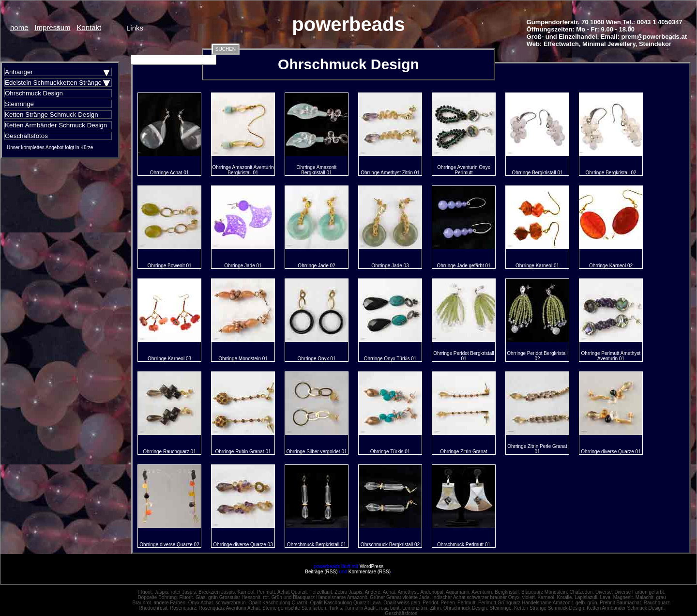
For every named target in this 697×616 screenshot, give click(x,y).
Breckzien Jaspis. (217, 592)
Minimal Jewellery (609, 44)
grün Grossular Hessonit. (235, 597)
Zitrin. (436, 608)
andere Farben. (170, 603)
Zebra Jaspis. (349, 592)
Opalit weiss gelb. (402, 603)
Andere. (373, 592)
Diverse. (604, 592)
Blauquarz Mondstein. (545, 592)
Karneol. (247, 592)
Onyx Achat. (201, 603)
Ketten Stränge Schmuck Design (52, 115)
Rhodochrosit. (154, 608)
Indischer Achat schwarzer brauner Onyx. (477, 597)
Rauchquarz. (658, 603)
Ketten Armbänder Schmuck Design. (626, 608)
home (19, 27)
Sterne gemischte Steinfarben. (295, 608)
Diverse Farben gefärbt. (640, 592)
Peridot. (431, 603)
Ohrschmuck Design (34, 93)
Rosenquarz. (184, 608)
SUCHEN (226, 49)
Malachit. (645, 597)
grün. (593, 603)
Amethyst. (408, 592)
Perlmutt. (267, 592)
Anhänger (19, 72)
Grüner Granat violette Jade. (400, 597)
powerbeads (348, 24)
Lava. (606, 597)
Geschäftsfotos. (402, 613)
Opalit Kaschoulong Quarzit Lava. (346, 603)
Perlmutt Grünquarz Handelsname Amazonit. (526, 603)
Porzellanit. (321, 592)
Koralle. (565, 597)
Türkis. (336, 608)
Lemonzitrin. (415, 608)
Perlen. (449, 603)
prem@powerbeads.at (654, 37)
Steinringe (19, 104)
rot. (266, 597)
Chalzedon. (582, 592)
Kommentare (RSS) (370, 572)
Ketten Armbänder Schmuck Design (56, 125)
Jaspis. (162, 592)
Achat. (390, 592)
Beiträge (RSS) (321, 572)
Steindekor (655, 44)
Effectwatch (561, 44)
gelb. (581, 603)
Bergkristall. (507, 592)
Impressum (52, 27)
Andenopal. (432, 592)
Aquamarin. (458, 592)
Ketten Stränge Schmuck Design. (550, 608)
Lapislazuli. (586, 597)
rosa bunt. (390, 608)
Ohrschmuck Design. (466, 608)
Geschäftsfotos (26, 136)
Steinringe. (501, 608)
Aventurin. (482, 592)
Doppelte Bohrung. (158, 597)
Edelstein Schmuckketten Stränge (53, 83)
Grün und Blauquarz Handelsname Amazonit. (320, 597)
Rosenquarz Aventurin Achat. (230, 608)
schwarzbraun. (231, 603)
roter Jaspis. (184, 592)
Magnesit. (624, 597)
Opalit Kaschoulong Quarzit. (279, 603)
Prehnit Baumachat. (621, 603)
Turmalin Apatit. (361, 608)
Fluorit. (146, 592)
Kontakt (89, 27)
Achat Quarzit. (293, 592)
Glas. (201, 597)
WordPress (371, 566)
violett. (529, 597)
